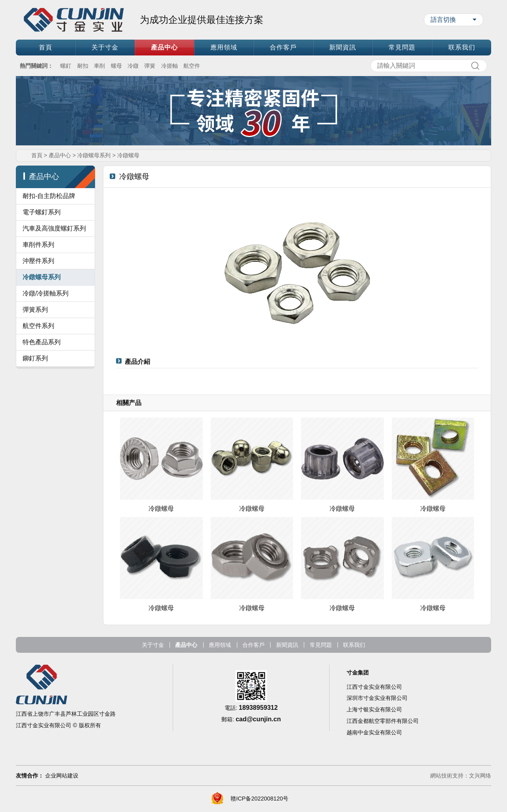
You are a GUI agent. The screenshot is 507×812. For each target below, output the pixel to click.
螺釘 (66, 66)
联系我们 (462, 47)
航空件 (192, 66)
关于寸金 (105, 47)
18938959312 (258, 728)
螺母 (116, 66)
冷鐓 (133, 66)
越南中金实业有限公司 (374, 753)
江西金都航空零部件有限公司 (383, 741)
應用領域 (224, 47)
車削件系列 (38, 245)
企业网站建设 (62, 776)
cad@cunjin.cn (258, 739)
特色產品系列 (42, 362)
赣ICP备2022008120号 (259, 799)
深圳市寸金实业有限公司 (377, 718)
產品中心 (164, 47)
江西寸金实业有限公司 (374, 707)
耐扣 (83, 66)
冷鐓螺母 (128, 155)
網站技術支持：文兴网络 (461, 776)
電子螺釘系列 (42, 212)
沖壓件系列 (38, 261)
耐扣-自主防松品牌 (49, 196)
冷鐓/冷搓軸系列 (46, 313)
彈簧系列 (35, 329)
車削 (99, 66)
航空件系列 (38, 346)
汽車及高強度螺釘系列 (54, 228)
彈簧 (150, 66)
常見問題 (402, 47)
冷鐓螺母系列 (94, 155)
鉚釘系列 (35, 378)
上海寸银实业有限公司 (374, 730)
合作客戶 (283, 47)
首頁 (46, 47)
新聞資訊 (343, 47)
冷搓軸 (170, 66)
